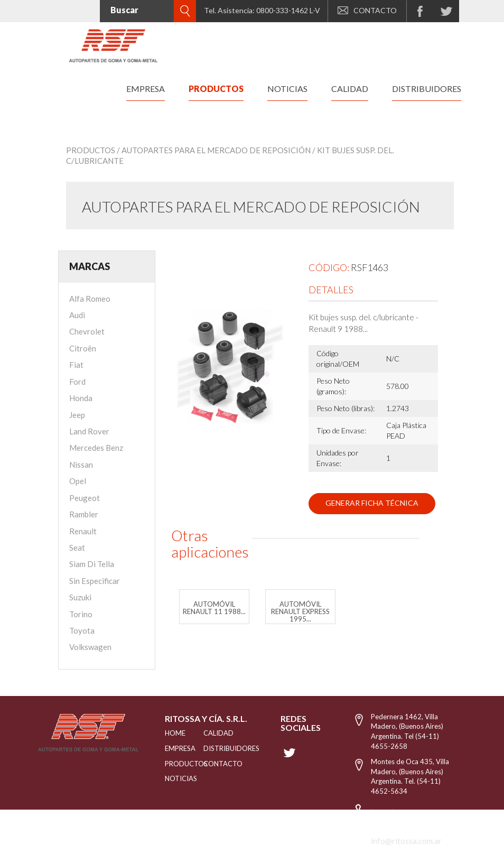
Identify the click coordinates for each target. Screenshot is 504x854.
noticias (287, 89)
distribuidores (427, 89)
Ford (77, 382)
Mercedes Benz (96, 448)
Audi (77, 315)
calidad (350, 89)
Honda (81, 398)
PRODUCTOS (171, 764)
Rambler (84, 514)
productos (216, 89)
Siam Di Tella (92, 564)
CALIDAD (215, 733)
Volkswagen (90, 647)
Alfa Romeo (90, 299)
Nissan (81, 465)
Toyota (82, 630)
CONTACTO (367, 10)
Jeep (77, 415)
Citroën (83, 348)
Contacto (215, 764)
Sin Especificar (95, 581)
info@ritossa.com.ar (406, 841)
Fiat (76, 365)
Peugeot (85, 498)
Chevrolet (87, 331)
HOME (171, 733)
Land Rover (89, 431)
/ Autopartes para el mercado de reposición (214, 150)
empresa (146, 89)
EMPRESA (171, 748)
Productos (91, 150)
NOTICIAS (171, 778)
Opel (78, 481)
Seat (77, 547)
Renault (83, 531)
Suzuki (80, 597)
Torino (81, 614)
